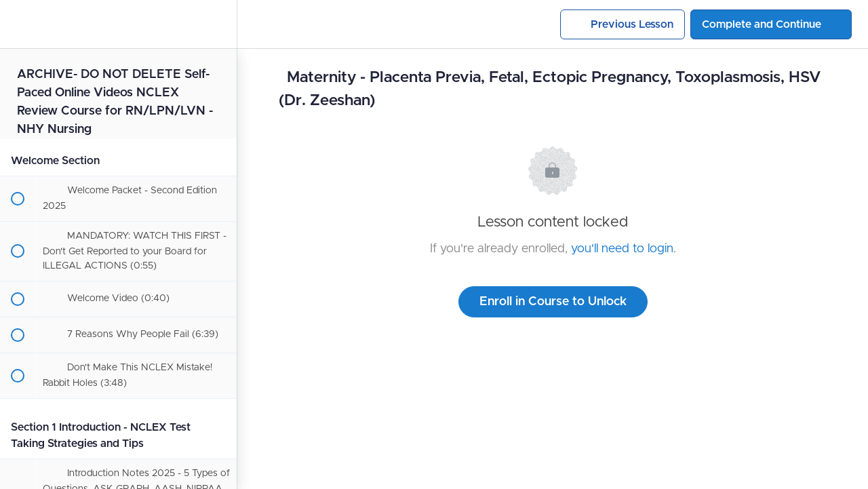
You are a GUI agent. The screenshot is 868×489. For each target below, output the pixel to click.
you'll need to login (622, 249)
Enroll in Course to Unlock (553, 302)
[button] (17, 24)
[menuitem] (220, 24)
